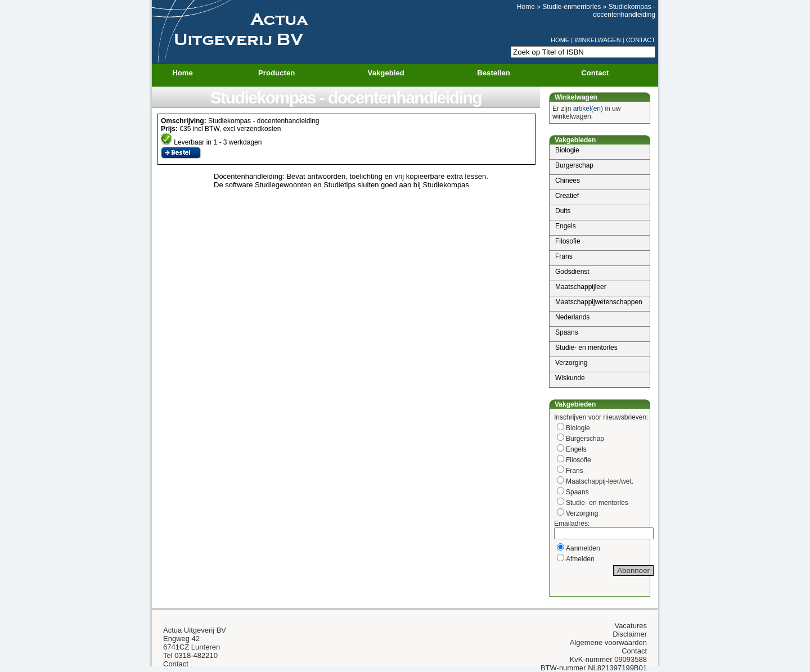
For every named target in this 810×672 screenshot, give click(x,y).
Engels (566, 226)
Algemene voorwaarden (608, 642)
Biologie (567, 150)
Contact (595, 73)
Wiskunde (570, 378)
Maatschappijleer (581, 287)
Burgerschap (574, 165)
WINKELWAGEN (598, 40)
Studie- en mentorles (586, 348)
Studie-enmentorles (571, 7)
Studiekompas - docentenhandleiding (624, 11)
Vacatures (631, 626)
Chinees (568, 181)
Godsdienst (572, 272)
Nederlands (572, 317)
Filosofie (568, 241)
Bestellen (494, 73)
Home (526, 7)
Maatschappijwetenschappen (599, 302)
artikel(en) (588, 109)
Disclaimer (630, 634)
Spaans (567, 332)
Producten (283, 73)
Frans (564, 256)
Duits (563, 211)
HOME (560, 40)
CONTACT (641, 40)
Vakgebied (393, 73)
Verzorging (571, 363)
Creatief (567, 196)
